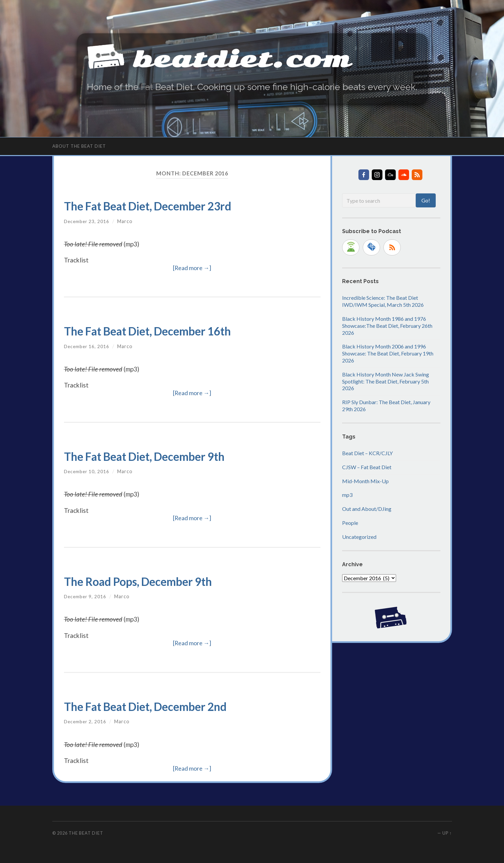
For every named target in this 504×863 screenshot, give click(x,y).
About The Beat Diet (79, 146)
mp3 (347, 495)
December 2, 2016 (86, 721)
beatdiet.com (263, 57)
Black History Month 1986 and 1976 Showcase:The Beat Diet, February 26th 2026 (387, 325)
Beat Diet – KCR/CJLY (367, 453)
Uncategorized (359, 536)
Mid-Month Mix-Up (365, 481)
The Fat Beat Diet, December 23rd (159, 206)
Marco (127, 221)
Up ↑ (447, 833)
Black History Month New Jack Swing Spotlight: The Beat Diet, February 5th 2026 (386, 381)
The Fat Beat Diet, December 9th (156, 456)
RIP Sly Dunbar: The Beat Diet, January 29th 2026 (386, 405)
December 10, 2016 (87, 471)
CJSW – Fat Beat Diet (367, 467)
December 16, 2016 (87, 346)
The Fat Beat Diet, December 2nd (157, 706)
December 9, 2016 (86, 596)
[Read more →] (192, 268)
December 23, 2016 (87, 221)
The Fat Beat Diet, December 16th (159, 331)
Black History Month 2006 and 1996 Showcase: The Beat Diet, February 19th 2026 (388, 353)
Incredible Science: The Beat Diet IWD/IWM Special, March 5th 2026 (383, 301)
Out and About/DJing (367, 509)
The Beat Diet (86, 833)
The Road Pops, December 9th (148, 581)
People (350, 522)
